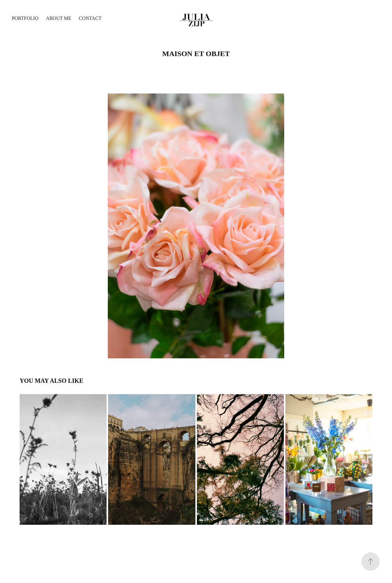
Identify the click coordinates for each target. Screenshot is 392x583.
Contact (90, 18)
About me (59, 18)
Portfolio (25, 18)
